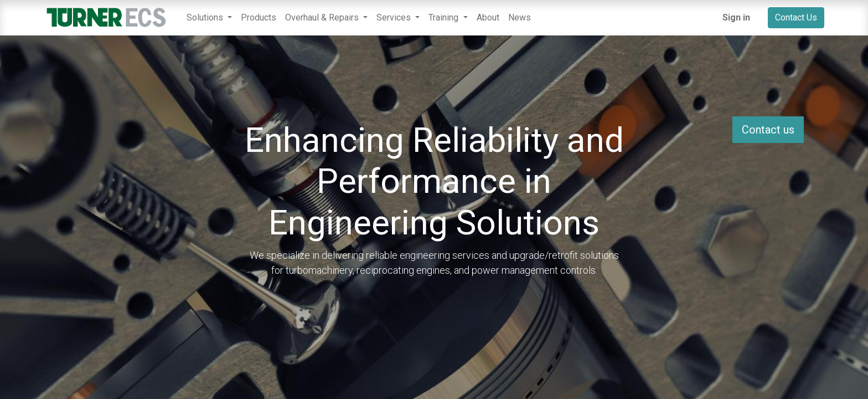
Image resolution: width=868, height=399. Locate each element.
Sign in (736, 17)
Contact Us (796, 17)
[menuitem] (259, 18)
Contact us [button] (768, 130)
